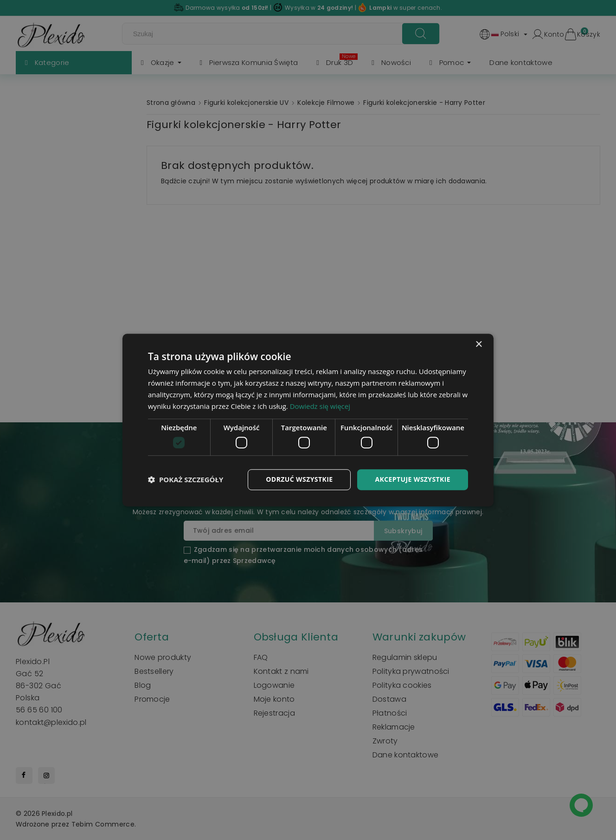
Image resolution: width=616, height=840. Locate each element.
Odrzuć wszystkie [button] (299, 479)
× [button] (478, 345)
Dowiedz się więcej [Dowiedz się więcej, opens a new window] (320, 406)
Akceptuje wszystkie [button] (413, 479)
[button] (186, 479)
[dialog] (308, 420)
